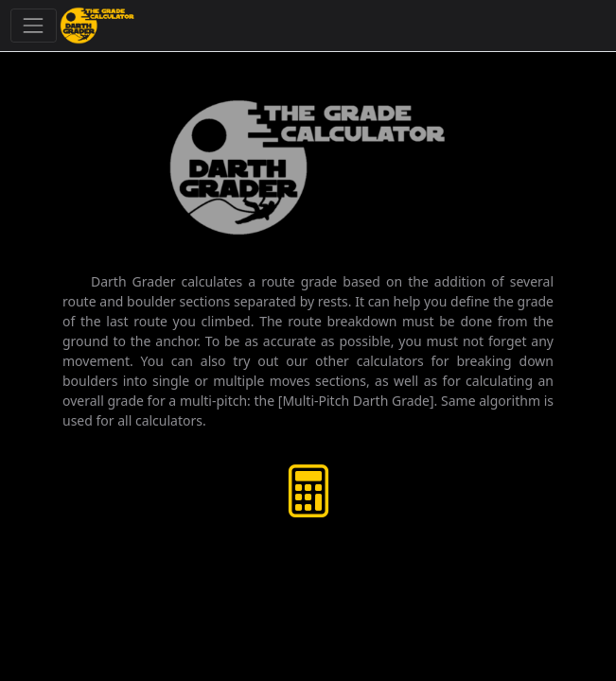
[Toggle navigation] (34, 25)
